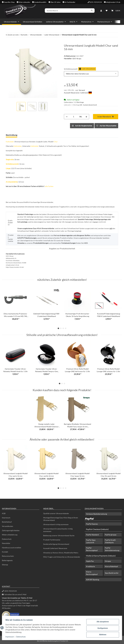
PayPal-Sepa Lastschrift (91, 541)
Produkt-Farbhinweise (52, 540)
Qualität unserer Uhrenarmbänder (56, 513)
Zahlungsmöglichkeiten (11, 530)
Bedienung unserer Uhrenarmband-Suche (59, 535)
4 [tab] (66, 328)
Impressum (10, 637)
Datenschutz (21, 637)
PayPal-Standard (92, 535)
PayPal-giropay (111, 535)
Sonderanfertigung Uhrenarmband (56, 544)
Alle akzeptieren (102, 622)
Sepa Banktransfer (112, 573)
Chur (56, 142)
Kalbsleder (10, 142)
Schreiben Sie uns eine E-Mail (14, 594)
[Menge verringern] (67, 117)
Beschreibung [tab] (12, 135)
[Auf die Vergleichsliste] (82, 126)
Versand (82, 90)
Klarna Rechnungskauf (92, 573)
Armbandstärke (12, 182)
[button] (101, 11)
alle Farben (49, 186)
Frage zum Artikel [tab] (28, 135)
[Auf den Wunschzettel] (106, 126)
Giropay (108, 561)
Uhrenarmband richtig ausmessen (56, 524)
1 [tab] (58, 328)
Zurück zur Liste (13, 35)
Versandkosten (8, 526)
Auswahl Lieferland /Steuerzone (55, 548)
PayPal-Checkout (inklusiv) (97, 529)
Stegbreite (10, 159)
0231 (9, 591)
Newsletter (6, 543)
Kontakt (5, 552)
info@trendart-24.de (113, 2)
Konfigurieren (102, 628)
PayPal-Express (92, 524)
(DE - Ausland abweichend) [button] (88, 105)
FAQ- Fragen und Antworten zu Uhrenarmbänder (62, 557)
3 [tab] (63, 328)
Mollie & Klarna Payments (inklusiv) (101, 556)
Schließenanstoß (12, 164)
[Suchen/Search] (69, 11)
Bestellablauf (7, 522)
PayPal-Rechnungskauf (92, 549)
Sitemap (5, 565)
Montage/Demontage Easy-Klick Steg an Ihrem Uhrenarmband (61, 519)
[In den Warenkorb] (8, 43)
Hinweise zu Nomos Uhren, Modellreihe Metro (61, 553)
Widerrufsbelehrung (10, 535)
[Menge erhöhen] (86, 117)
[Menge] (73, 117)
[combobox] (91, 74)
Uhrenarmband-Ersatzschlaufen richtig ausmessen (58, 530)
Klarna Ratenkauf (111, 566)
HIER (86, 243)
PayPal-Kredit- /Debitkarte (110, 541)
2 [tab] (61, 328)
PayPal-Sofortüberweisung (112, 549)
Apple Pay (90, 561)
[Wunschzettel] (107, 11)
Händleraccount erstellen (12, 548)
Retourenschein (8, 556)
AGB (4, 513)
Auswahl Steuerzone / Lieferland (78, 93)
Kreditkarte (90, 566)
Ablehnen (102, 634)
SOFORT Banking (93, 580)
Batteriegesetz (7, 560)
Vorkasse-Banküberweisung (97, 514)
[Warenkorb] (116, 11)
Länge (8, 168)
